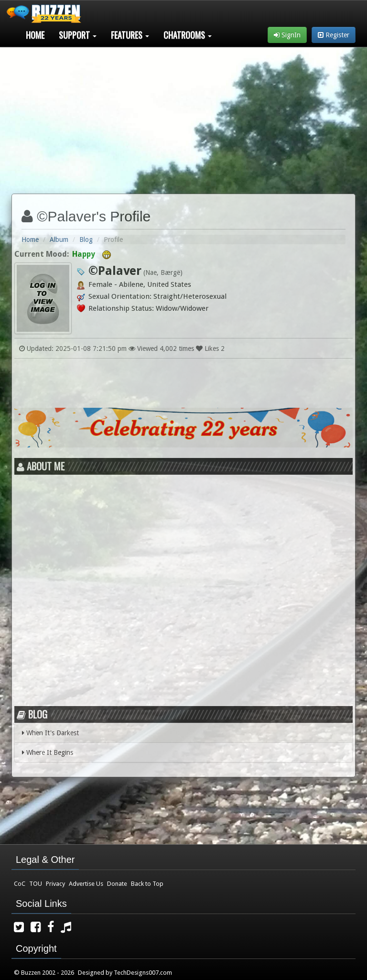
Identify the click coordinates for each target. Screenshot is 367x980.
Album (59, 240)
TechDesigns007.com (143, 973)
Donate (117, 884)
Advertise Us (86, 884)
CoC (20, 884)
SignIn (287, 35)
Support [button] (78, 35)
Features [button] (130, 35)
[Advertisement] (183, 117)
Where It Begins (48, 752)
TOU (36, 884)
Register (334, 35)
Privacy (55, 884)
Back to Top (147, 884)
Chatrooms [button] (188, 35)
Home (35, 35)
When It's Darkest (50, 733)
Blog (86, 240)
